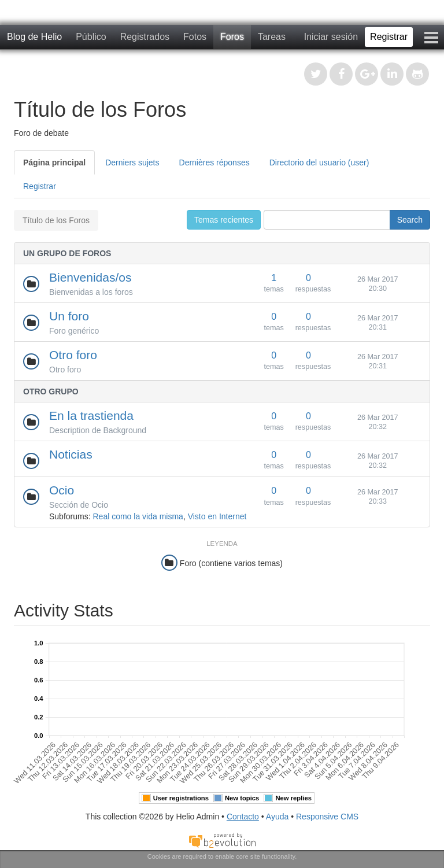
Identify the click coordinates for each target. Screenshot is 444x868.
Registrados (145, 37)
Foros (232, 37)
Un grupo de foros (67, 253)
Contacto (243, 817)
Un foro (69, 316)
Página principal (54, 162)
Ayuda (277, 817)
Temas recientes (224, 220)
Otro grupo (51, 391)
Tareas (272, 37)
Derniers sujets (132, 162)
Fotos (195, 37)
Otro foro (73, 355)
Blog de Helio (34, 37)
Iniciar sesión (331, 37)
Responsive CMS (327, 817)
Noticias (71, 454)
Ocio (62, 490)
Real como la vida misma (138, 516)
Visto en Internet (217, 516)
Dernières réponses (214, 162)
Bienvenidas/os (90, 277)
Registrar (389, 37)
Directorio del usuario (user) (319, 162)
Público (91, 37)
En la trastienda (91, 415)
